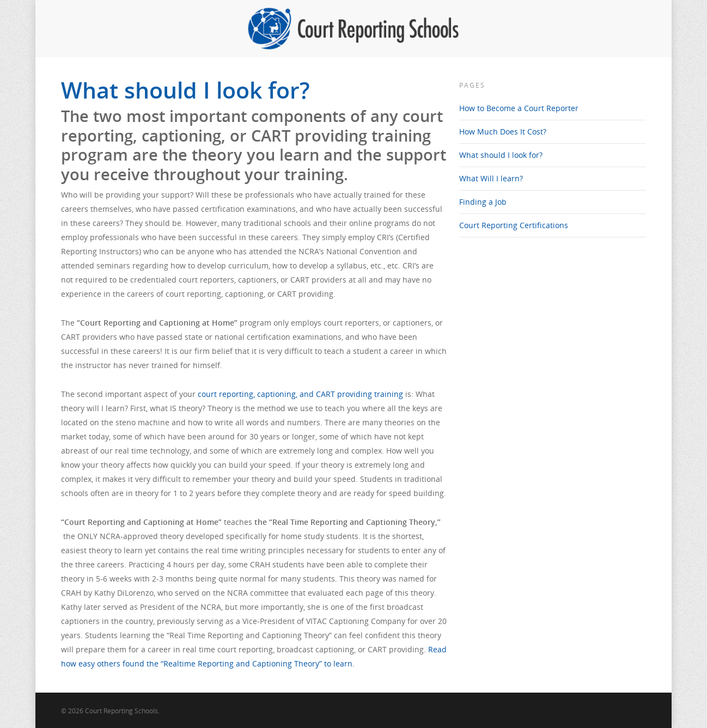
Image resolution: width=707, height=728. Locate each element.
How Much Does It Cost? (503, 131)
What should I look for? (501, 155)
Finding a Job (483, 202)
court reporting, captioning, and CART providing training (300, 394)
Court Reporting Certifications (514, 225)
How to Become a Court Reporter (519, 108)
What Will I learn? (491, 178)
